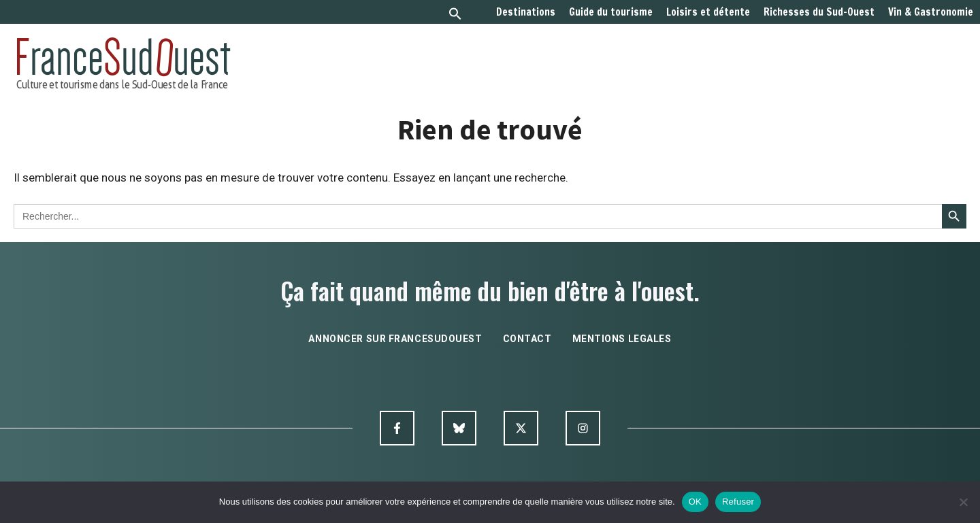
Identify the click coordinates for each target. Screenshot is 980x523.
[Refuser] (963, 502)
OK (695, 502)
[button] (455, 15)
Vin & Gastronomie (931, 12)
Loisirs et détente (708, 12)
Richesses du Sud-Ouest (819, 12)
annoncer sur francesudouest (395, 339)
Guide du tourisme (611, 12)
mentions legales (622, 339)
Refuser (738, 502)
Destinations (526, 12)
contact (527, 339)
